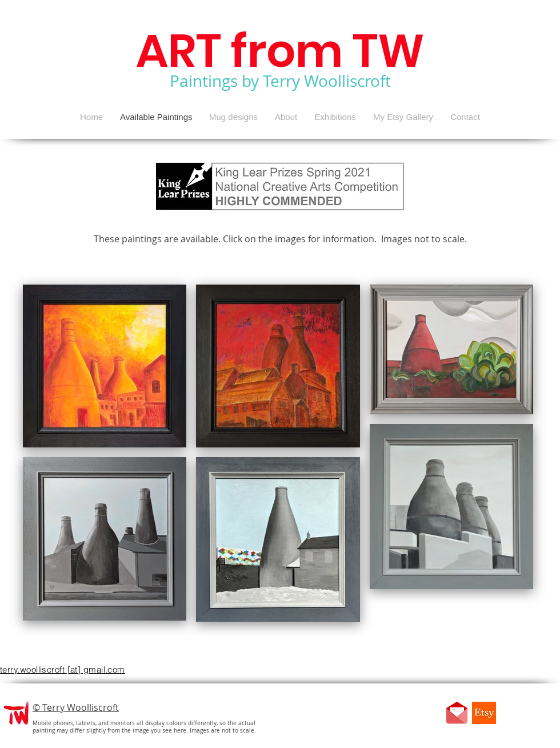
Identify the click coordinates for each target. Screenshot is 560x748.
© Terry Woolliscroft (76, 707)
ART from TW (280, 51)
